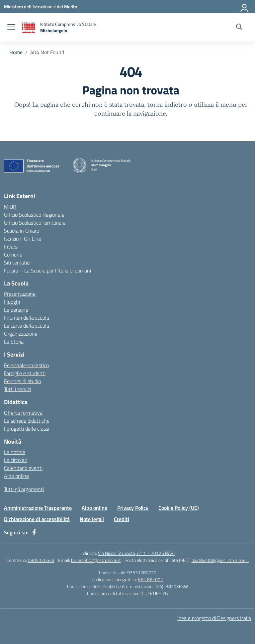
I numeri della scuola (27, 318)
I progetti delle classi (27, 429)
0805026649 (41, 560)
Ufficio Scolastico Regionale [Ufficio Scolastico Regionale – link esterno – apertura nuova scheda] (34, 215)
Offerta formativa (23, 413)
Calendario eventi (23, 468)
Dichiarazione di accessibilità (37, 519)
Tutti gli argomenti (24, 489)
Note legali (92, 519)
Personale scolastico (26, 365)
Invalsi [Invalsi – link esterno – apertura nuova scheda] (11, 247)
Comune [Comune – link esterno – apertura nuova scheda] (13, 255)
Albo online (16, 476)
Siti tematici (17, 263)
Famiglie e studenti (25, 373)
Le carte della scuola (27, 326)
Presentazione (20, 294)
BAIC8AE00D (151, 579)
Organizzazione (21, 334)
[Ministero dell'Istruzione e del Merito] (41, 6)
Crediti (122, 519)
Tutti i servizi (17, 389)
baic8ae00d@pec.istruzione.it (220, 560)
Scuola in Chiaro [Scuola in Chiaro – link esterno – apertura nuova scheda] (22, 231)
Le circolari (16, 460)
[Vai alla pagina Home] (16, 52)
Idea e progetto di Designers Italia (214, 618)
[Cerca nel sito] (239, 28)
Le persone (16, 310)
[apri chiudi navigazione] (11, 28)
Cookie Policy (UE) (179, 508)
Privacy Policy (133, 508)
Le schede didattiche (27, 421)
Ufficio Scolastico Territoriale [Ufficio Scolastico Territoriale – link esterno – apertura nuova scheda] (35, 223)
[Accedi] (245, 7)
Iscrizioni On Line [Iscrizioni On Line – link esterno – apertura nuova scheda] (23, 239)
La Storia (14, 342)
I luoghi (12, 302)
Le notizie (15, 452)
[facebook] (34, 532)
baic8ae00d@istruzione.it (96, 560)
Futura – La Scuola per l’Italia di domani (47, 270)
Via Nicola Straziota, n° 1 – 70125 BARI (136, 553)
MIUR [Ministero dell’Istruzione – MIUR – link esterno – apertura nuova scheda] (10, 207)
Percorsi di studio (22, 381)
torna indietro (167, 105)
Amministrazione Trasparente (38, 508)
